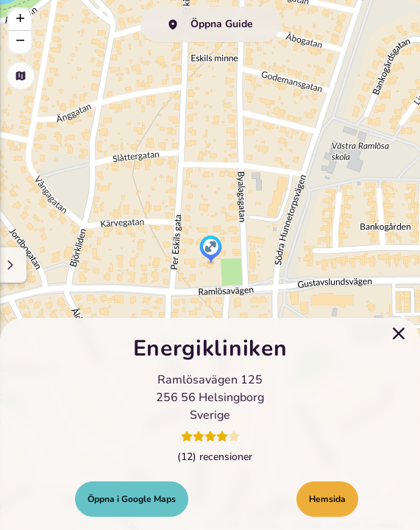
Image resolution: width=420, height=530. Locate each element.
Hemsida (327, 499)
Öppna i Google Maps (132, 499)
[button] (211, 250)
